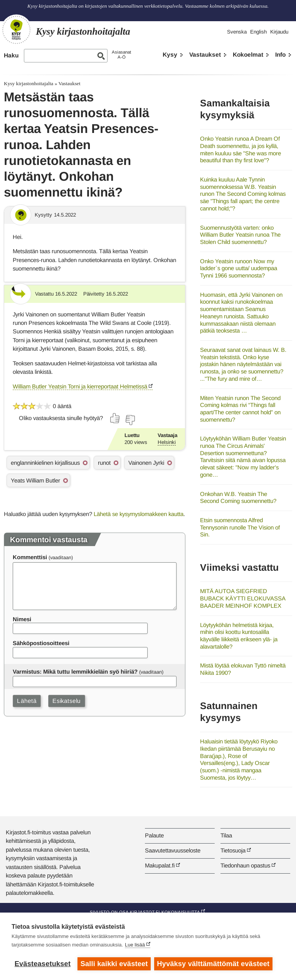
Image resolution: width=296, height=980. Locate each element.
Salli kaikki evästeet (114, 964)
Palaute (154, 835)
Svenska (237, 32)
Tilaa (226, 835)
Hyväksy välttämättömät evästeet (214, 964)
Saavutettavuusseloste (173, 850)
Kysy (170, 55)
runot (104, 463)
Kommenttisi (30, 557)
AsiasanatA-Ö (121, 55)
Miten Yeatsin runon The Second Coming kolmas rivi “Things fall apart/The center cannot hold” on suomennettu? (240, 409)
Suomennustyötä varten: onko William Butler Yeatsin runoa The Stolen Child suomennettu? (240, 235)
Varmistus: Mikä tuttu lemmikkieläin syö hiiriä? (75, 672)
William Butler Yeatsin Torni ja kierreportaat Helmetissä (80, 386)
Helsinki (167, 442)
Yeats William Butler (35, 480)
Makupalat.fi (160, 865)
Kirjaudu (279, 32)
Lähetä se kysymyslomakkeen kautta (139, 514)
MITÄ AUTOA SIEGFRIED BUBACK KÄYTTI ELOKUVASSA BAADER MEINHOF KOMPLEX (243, 598)
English (258, 32)
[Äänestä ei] (130, 420)
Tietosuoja (233, 850)
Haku (11, 55)
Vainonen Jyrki (146, 463)
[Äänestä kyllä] (115, 418)
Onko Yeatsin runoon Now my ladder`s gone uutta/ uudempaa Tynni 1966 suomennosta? (239, 268)
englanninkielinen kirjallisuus (45, 463)
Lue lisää (135, 945)
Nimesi (22, 619)
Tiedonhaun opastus (245, 865)
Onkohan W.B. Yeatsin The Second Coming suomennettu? (238, 498)
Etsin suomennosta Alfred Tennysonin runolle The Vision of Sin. (240, 527)
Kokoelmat (248, 55)
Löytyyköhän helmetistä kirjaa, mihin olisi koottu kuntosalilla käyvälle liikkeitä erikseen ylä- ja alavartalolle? (239, 636)
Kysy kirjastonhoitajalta (29, 83)
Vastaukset (205, 55)
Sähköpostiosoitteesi (41, 643)
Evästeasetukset (43, 964)
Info (280, 55)
